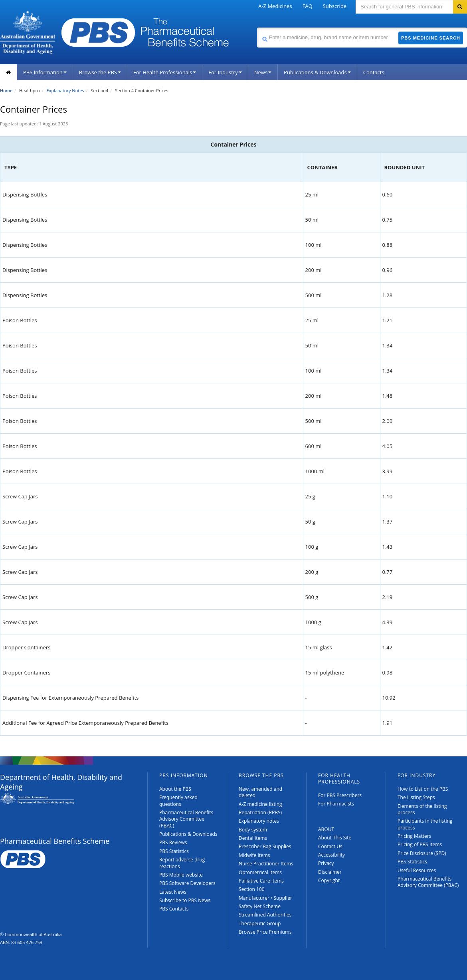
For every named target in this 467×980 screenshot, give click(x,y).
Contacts (374, 72)
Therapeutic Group (260, 923)
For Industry (225, 72)
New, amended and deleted (260, 792)
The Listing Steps (416, 797)
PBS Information (45, 72)
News (263, 72)
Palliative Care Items (261, 881)
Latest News (173, 892)
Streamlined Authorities (265, 915)
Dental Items (253, 838)
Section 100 (252, 889)
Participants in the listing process (425, 824)
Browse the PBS (100, 72)
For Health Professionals (165, 72)
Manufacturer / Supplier (265, 898)
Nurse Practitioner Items (266, 864)
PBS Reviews (173, 842)
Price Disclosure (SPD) (422, 853)
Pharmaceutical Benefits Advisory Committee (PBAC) (186, 819)
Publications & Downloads (317, 72)
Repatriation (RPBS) (260, 812)
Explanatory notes (259, 821)
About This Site (335, 838)
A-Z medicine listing (260, 804)
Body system (253, 830)
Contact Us (330, 846)
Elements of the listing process (422, 809)
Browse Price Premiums (265, 932)
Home (6, 90)
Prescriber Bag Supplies (265, 846)
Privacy (326, 863)
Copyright (329, 880)
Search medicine (257, 27)
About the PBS (175, 789)
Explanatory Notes (65, 90)
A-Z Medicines (275, 6)
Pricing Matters (414, 836)
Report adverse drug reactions (182, 863)
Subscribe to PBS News (185, 900)
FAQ (308, 6)
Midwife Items (254, 855)
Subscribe (335, 6)
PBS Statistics (174, 851)
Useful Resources (417, 870)
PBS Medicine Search (431, 38)
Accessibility (331, 855)
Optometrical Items (260, 872)
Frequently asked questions (178, 800)
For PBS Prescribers (340, 795)
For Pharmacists (336, 804)
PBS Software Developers (187, 883)
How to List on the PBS (423, 789)
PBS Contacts (174, 909)
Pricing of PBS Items (420, 844)
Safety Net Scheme (260, 906)
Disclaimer (330, 872)
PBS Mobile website (181, 875)
